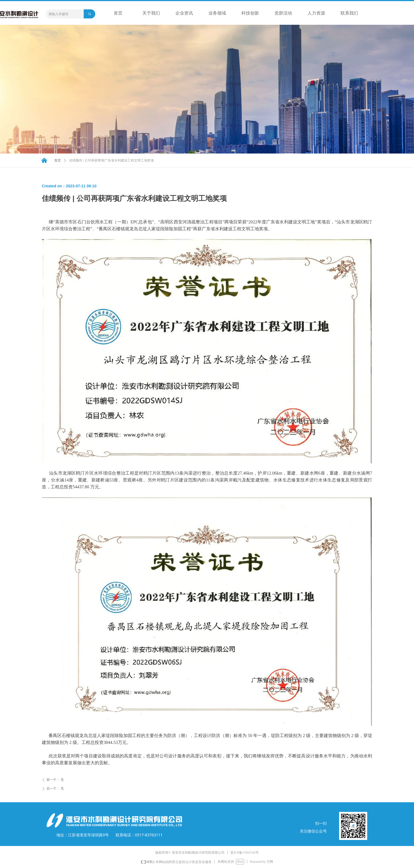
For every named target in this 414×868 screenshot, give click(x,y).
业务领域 (217, 13)
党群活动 (283, 13)
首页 (118, 13)
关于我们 (151, 13)
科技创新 (250, 13)
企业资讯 (184, 13)
